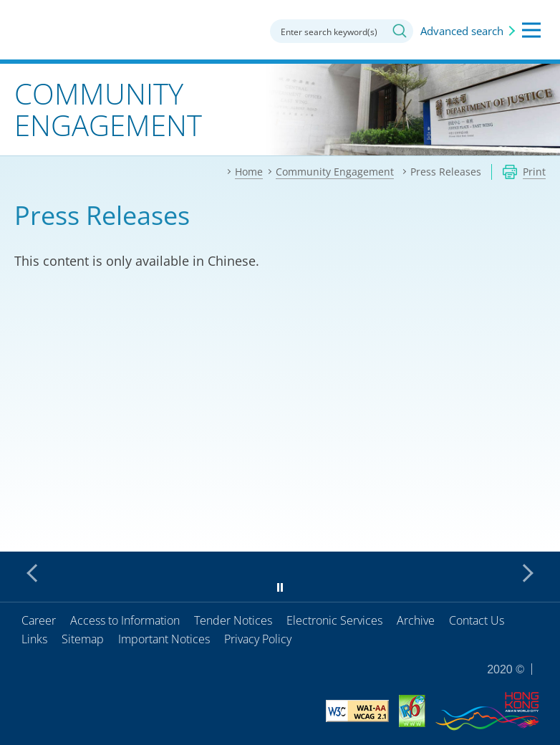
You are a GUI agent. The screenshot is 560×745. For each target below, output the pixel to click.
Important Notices (164, 639)
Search (400, 31)
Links (34, 639)
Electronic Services (334, 620)
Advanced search (462, 31)
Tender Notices (233, 620)
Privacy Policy (258, 639)
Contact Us (477, 620)
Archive (416, 620)
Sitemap (83, 639)
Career (39, 620)
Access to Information (125, 620)
